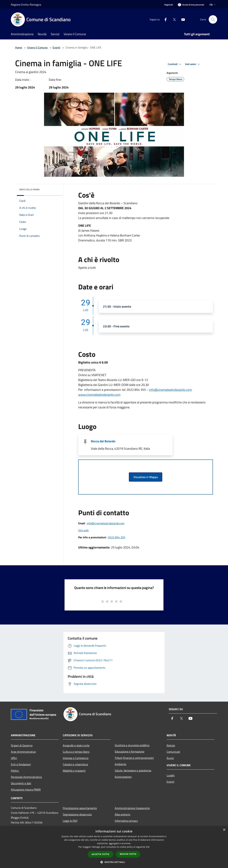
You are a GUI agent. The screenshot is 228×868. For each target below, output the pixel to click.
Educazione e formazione (130, 752)
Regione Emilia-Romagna (26, 5)
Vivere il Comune (38, 47)
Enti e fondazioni (21, 764)
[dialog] (114, 847)
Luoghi (171, 775)
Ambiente (120, 764)
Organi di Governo (22, 745)
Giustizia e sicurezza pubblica (132, 745)
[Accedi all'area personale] (191, 5)
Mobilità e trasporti (74, 771)
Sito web (83, 530)
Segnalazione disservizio (77, 814)
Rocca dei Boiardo (103, 441)
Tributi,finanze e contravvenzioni (134, 758)
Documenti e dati (21, 783)
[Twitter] (173, 19)
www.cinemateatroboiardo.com (99, 395)
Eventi (56, 47)
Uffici (14, 758)
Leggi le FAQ (70, 821)
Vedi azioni (193, 64)
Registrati (169, 5)
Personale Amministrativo (26, 777)
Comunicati (173, 752)
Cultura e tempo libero (76, 752)
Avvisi (170, 758)
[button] (114, 862)
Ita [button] (213, 5)
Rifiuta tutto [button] (128, 854)
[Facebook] (164, 19)
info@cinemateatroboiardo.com (106, 523)
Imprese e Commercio (76, 758)
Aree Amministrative (23, 752)
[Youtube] (182, 19)
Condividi (175, 64)
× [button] (224, 830)
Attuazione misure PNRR (26, 790)
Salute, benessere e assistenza (133, 770)
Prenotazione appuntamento (80, 808)
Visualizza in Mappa (146, 477)
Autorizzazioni (123, 777)
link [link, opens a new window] (148, 847)
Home (19, 47)
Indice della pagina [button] (29, 189)
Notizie (171, 745)
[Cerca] (213, 19)
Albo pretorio (122, 814)
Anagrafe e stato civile (76, 745)
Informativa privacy (126, 821)
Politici (15, 771)
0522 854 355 (117, 537)
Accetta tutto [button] (100, 854)
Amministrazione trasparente (132, 808)
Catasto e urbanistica (75, 764)
